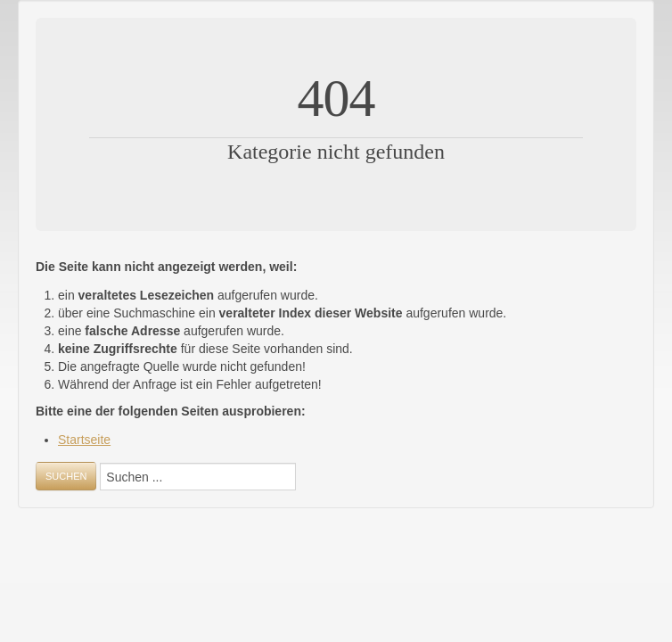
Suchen (66, 476)
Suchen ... (36, 491)
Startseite (84, 440)
